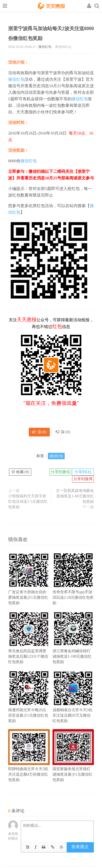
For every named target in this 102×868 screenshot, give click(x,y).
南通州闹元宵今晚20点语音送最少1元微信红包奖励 (29, 705)
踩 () (63, 432)
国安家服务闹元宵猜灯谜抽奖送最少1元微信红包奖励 (73, 764)
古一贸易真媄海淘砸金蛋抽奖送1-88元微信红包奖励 (75, 496)
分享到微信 (60, 472)
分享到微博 (83, 479)
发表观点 (80, 847)
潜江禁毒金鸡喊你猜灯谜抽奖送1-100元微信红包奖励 (73, 646)
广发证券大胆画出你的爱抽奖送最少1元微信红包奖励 (29, 587)
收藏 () (20, 472)
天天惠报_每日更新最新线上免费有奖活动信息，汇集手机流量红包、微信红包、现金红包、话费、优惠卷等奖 (51, 7)
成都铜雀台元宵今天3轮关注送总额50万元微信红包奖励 (73, 705)
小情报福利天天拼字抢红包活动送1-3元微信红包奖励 (28, 502)
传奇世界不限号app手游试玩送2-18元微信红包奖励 (73, 587)
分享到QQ (83, 472)
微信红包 (45, 47)
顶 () (39, 432)
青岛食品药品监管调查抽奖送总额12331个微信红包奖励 (29, 646)
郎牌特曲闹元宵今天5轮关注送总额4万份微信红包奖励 (29, 764)
